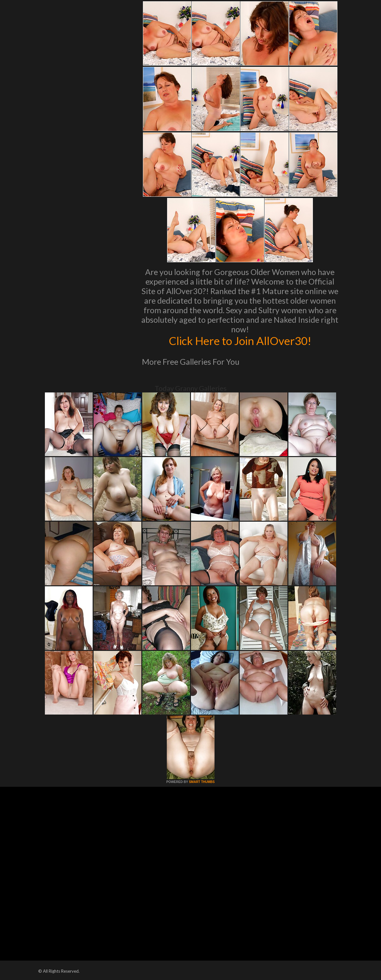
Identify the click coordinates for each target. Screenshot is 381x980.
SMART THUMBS (202, 782)
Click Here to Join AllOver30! (240, 341)
